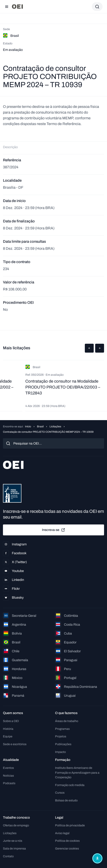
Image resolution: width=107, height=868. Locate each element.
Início (28, 427)
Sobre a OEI (11, 721)
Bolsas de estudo (66, 800)
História (8, 729)
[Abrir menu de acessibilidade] (97, 858)
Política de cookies (67, 841)
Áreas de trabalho (67, 721)
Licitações (55, 427)
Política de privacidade (70, 825)
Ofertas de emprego (16, 825)
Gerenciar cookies (67, 848)
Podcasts (9, 783)
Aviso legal (62, 833)
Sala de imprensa (14, 848)
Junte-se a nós (13, 841)
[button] (89, 348)
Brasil (40, 427)
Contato (8, 856)
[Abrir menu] (7, 7)
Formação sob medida (70, 785)
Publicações (63, 744)
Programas (62, 729)
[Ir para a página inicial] (17, 7)
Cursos (60, 793)
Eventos (8, 768)
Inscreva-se (54, 530)
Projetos (61, 736)
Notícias (8, 776)
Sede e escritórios (15, 744)
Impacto (60, 752)
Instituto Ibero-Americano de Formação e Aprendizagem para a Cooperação (77, 773)
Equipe (8, 736)
